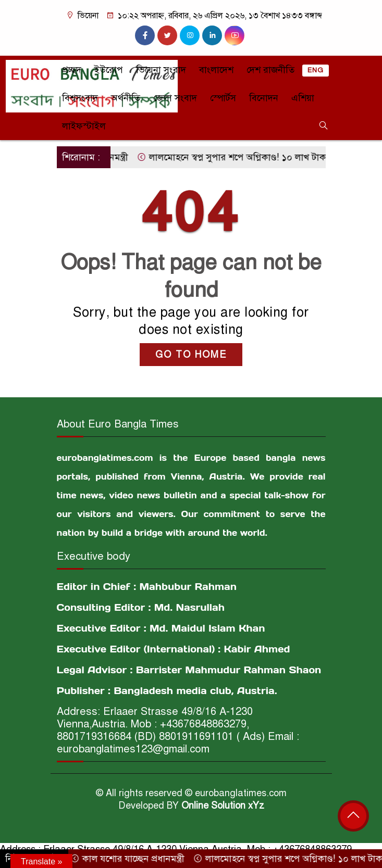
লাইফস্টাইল (84, 126)
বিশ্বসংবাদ (80, 98)
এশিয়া (303, 98)
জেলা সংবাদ (175, 98)
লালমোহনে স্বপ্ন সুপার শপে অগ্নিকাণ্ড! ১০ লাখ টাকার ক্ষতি (249, 157)
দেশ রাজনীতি (270, 70)
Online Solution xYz (223, 806)
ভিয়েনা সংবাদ (161, 70)
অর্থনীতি (126, 98)
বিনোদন (264, 98)
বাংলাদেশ (216, 70)
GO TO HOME (191, 355)
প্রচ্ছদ (72, 70)
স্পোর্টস (223, 98)
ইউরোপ (109, 70)
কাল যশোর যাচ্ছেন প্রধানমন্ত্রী (132, 859)
